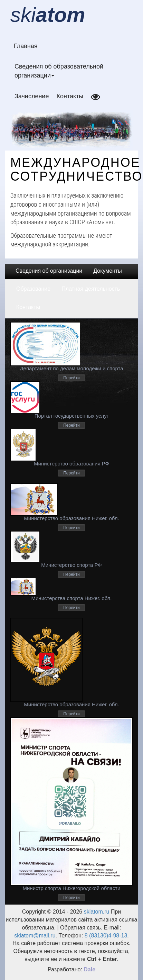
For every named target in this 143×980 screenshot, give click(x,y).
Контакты (70, 96)
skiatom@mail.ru (35, 936)
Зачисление (32, 96)
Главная (26, 46)
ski (48, 15)
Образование (33, 289)
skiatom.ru (96, 912)
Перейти (71, 378)
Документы (107, 271)
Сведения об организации (49, 271)
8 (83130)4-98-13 (106, 936)
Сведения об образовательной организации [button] (59, 71)
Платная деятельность (91, 289)
